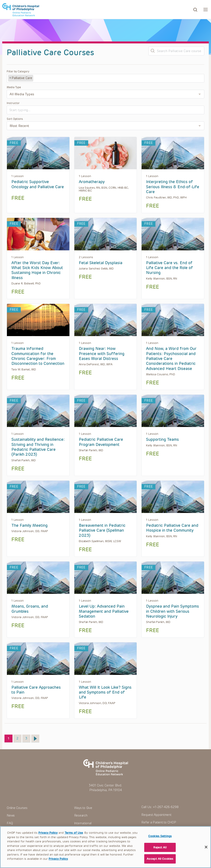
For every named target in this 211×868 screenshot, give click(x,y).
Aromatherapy (92, 182)
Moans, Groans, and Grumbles (30, 609)
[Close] (206, 852)
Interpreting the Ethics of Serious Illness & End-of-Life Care (173, 187)
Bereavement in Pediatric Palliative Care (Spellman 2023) (102, 530)
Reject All (160, 852)
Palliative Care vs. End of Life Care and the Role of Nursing (169, 268)
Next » (35, 739)
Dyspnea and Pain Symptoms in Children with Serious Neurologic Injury (172, 611)
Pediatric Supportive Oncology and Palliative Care (38, 184)
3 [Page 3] (28, 737)
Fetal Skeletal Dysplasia (101, 263)
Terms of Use (74, 837)
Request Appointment (156, 815)
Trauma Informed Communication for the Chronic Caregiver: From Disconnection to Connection (38, 356)
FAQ (10, 823)
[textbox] (51, 78)
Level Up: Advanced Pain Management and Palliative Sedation (104, 611)
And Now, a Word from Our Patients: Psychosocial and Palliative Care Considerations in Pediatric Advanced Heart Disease (171, 358)
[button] (206, 9)
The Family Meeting (29, 525)
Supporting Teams (162, 439)
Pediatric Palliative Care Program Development (101, 442)
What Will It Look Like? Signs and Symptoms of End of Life (105, 692)
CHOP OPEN (21, 10)
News (11, 816)
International (83, 823)
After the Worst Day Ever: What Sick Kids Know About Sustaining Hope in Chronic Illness (37, 270)
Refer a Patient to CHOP (159, 822)
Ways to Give (83, 808)
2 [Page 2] (19, 737)
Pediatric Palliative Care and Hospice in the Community (172, 528)
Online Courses (17, 808)
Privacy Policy (48, 837)
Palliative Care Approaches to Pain (36, 690)
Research (81, 816)
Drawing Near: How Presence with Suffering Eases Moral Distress (102, 354)
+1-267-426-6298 (166, 807)
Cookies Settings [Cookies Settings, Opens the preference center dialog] (160, 841)
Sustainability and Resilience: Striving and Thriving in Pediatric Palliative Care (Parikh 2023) (38, 447)
